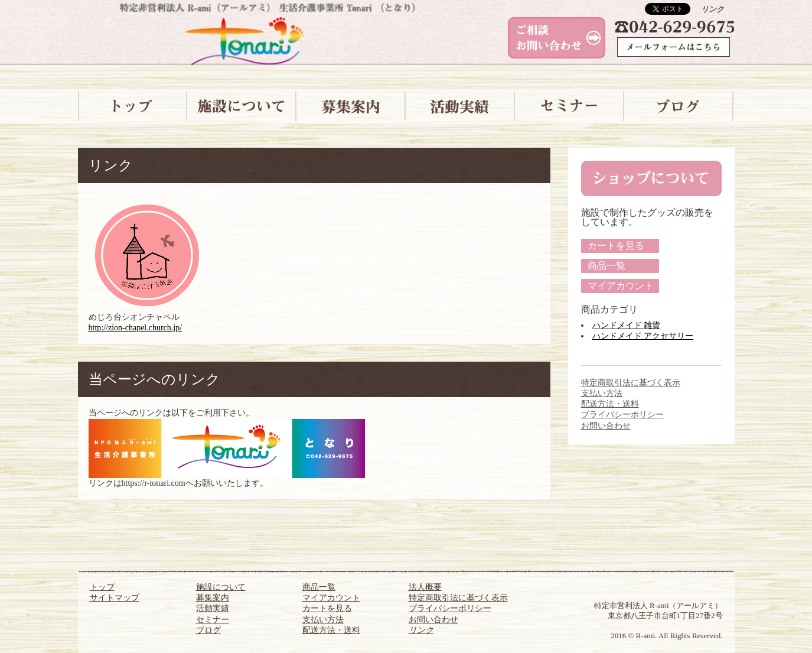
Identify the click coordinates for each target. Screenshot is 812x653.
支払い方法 (602, 393)
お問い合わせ (606, 426)
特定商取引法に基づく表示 (631, 383)
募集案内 (213, 598)
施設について (221, 587)
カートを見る (616, 246)
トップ (102, 587)
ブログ (208, 630)
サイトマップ (115, 598)
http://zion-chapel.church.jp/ (136, 328)
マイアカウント (621, 286)
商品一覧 (606, 266)
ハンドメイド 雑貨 (627, 325)
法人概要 (425, 587)
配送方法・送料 (610, 404)
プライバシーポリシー (622, 415)
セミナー (213, 620)
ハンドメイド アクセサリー (643, 336)
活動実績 (213, 608)
